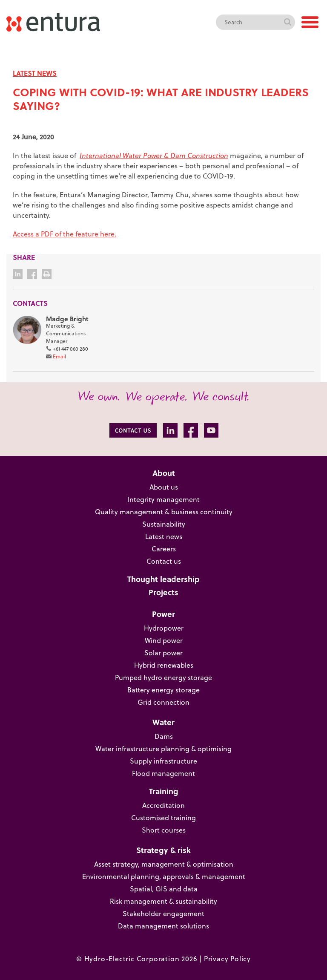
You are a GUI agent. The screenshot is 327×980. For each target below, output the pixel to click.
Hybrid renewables (164, 665)
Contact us (164, 561)
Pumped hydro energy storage (163, 677)
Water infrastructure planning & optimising (163, 749)
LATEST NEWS (35, 73)
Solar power (163, 653)
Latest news (164, 536)
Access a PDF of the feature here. (65, 234)
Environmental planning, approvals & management (164, 876)
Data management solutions (163, 926)
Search (287, 22)
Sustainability (164, 524)
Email (59, 356)
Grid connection (163, 702)
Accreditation (163, 805)
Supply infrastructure (163, 761)
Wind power (164, 640)
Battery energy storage (163, 690)
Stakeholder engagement (163, 914)
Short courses (164, 830)
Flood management (163, 773)
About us (164, 487)
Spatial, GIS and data (164, 889)
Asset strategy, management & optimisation (164, 864)
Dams (164, 736)
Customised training (163, 818)
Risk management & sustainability (163, 901)
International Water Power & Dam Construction (154, 156)
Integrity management (163, 499)
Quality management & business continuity (164, 512)
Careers (164, 549)
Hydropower (164, 628)
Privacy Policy (227, 959)
